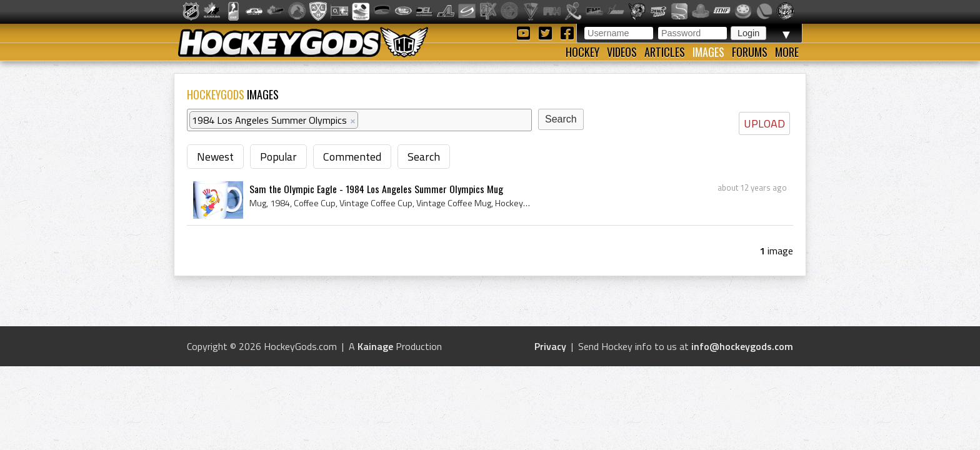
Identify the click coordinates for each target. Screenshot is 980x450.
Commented (352, 157)
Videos (622, 52)
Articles (665, 52)
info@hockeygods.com (742, 346)
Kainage (375, 346)
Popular (278, 157)
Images (708, 52)
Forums (750, 52)
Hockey (582, 52)
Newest (215, 157)
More (787, 52)
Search (424, 157)
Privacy (550, 346)
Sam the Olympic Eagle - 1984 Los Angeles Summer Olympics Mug (376, 189)
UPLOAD (764, 123)
